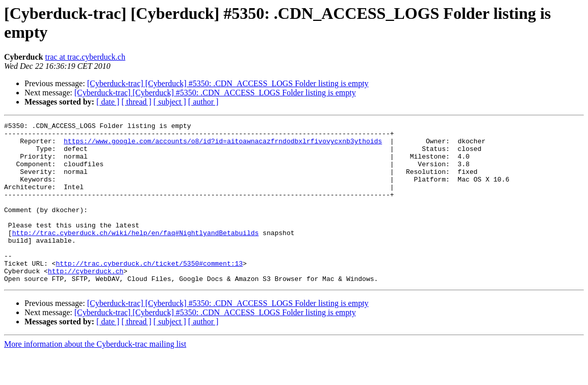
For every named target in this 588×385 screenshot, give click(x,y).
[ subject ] (170, 102)
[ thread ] (136, 102)
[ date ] (108, 102)
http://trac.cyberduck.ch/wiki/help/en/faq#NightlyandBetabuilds (136, 255)
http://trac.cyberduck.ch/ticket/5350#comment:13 (149, 292)
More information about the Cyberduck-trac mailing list (95, 376)
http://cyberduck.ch (86, 301)
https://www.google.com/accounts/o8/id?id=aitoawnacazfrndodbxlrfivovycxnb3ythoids (223, 145)
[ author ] (203, 102)
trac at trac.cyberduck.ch (85, 57)
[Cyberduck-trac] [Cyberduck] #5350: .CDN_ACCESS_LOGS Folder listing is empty (228, 83)
